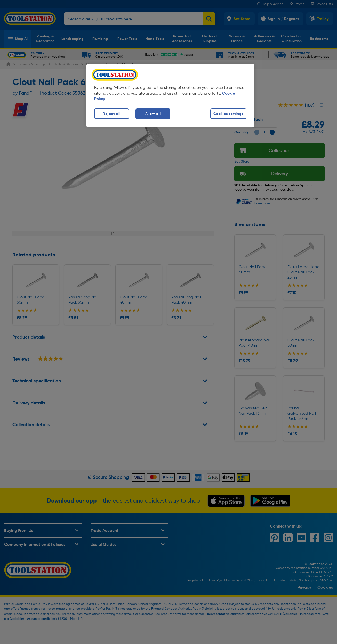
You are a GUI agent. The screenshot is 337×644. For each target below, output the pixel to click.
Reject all (111, 114)
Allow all (153, 114)
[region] (170, 95)
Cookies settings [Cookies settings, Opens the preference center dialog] (228, 114)
